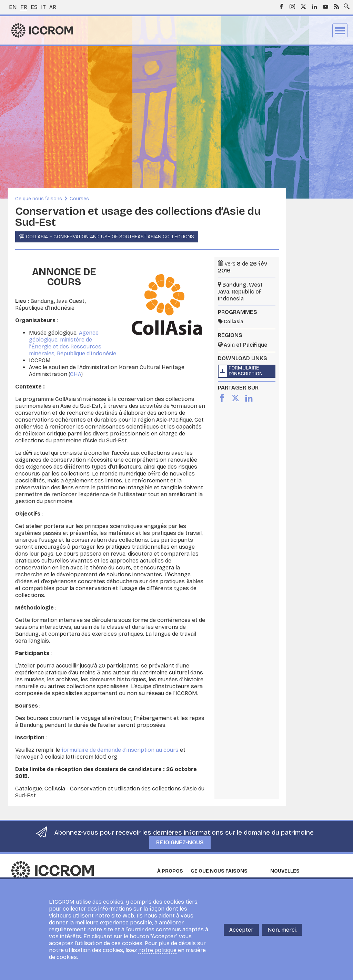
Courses (79, 199)
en (13, 7)
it (43, 7)
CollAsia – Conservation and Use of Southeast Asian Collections (110, 237)
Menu (340, 31)
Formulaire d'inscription (246, 371)
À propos (170, 871)
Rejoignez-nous (180, 842)
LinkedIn (314, 7)
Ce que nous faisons (39, 199)
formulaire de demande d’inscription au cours (120, 750)
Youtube (325, 7)
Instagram (292, 7)
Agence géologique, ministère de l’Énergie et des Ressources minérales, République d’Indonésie (73, 343)
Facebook (281, 7)
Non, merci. (282, 930)
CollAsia (233, 322)
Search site (345, 4)
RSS (336, 7)
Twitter (303, 7)
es (34, 7)
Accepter (241, 930)
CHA (76, 374)
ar (53, 7)
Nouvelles (285, 871)
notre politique (157, 950)
